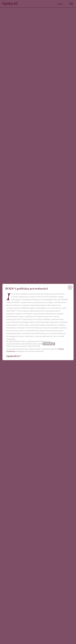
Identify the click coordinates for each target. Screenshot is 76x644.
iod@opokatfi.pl (49, 344)
